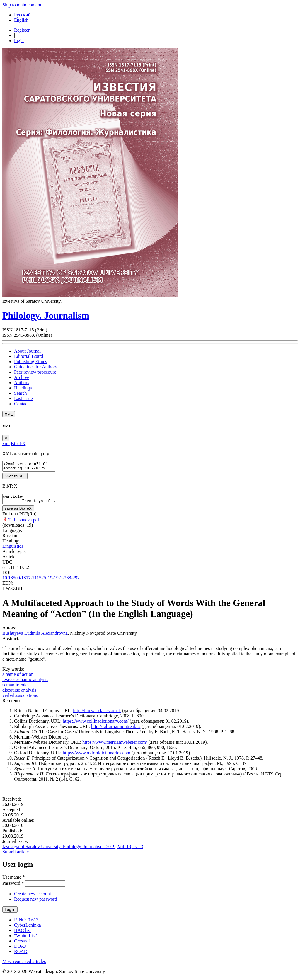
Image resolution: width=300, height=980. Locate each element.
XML (9, 414)
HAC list (22, 934)
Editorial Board (29, 356)
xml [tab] (6, 444)
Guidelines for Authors (36, 367)
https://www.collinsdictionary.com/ (96, 725)
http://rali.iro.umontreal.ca (116, 730)
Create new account (33, 897)
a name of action (18, 678)
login (19, 41)
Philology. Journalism (46, 315)
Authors (22, 383)
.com (126, 756)
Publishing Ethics (30, 361)
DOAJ (20, 950)
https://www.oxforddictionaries (92, 756)
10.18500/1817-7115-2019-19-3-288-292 (41, 581)
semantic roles (16, 688)
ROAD (21, 955)
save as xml (15, 478)
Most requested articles (24, 965)
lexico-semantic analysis (25, 683)
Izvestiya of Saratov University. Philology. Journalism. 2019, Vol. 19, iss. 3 (73, 850)
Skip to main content (22, 5)
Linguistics (13, 550)
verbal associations (20, 699)
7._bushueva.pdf (24, 523)
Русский (22, 15)
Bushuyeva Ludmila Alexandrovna (35, 637)
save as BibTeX (18, 512)
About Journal (27, 351)
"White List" (26, 939)
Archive (22, 377)
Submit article (16, 855)
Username (14, 881)
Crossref (22, 944)
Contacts (22, 404)
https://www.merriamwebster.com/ (115, 746)
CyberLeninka (28, 929)
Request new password (36, 902)
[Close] (6, 438)
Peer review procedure (35, 372)
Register (22, 30)
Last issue (23, 398)
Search (21, 393)
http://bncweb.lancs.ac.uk (97, 714)
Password (13, 887)
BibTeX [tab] (18, 444)
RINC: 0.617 (26, 923)
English (21, 20)
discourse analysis (19, 694)
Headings (23, 388)
